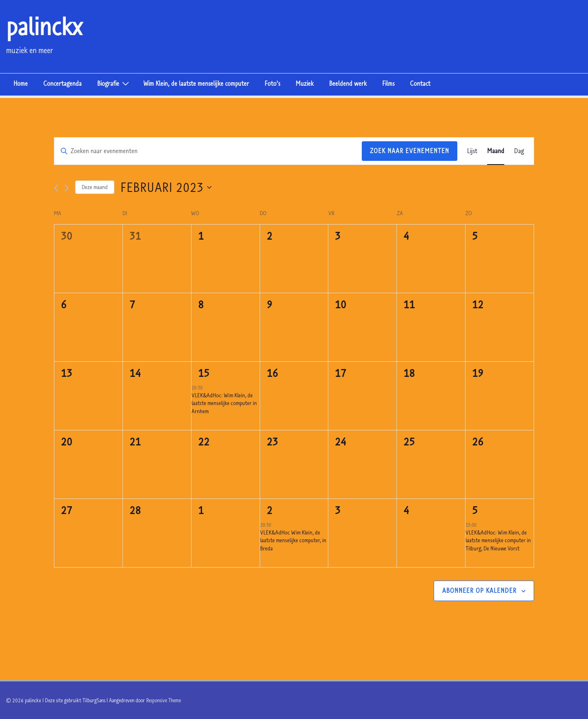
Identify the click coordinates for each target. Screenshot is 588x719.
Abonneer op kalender (479, 590)
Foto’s (272, 83)
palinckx (44, 26)
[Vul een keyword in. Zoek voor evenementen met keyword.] (208, 151)
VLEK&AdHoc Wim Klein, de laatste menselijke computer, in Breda (293, 540)
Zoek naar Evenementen (410, 151)
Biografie (114, 83)
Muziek (305, 83)
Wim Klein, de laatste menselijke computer (196, 83)
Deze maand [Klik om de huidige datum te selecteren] (95, 187)
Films (388, 83)
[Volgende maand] (67, 188)
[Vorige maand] (56, 188)
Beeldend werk (348, 83)
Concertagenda (62, 83)
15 (204, 373)
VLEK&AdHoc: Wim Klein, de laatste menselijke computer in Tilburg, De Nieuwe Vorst (498, 540)
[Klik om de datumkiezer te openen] (166, 187)
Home (21, 83)
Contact (420, 83)
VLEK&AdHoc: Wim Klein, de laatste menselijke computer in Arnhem (224, 403)
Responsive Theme (164, 700)
